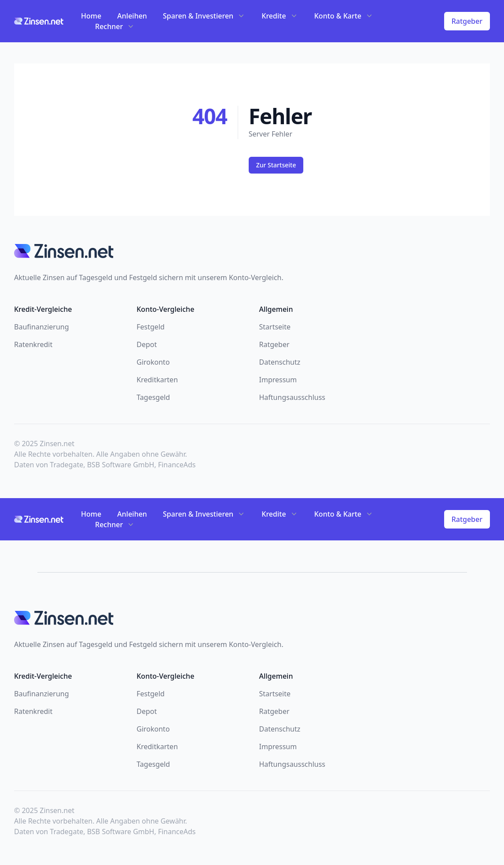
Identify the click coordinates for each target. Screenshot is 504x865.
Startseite (275, 327)
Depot (147, 344)
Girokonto (153, 362)
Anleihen (132, 16)
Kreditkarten (157, 380)
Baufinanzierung (42, 327)
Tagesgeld (153, 397)
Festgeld (151, 327)
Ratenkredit (33, 344)
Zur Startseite (276, 165)
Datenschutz (280, 362)
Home (91, 16)
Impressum (278, 380)
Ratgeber (467, 21)
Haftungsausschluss (292, 397)
